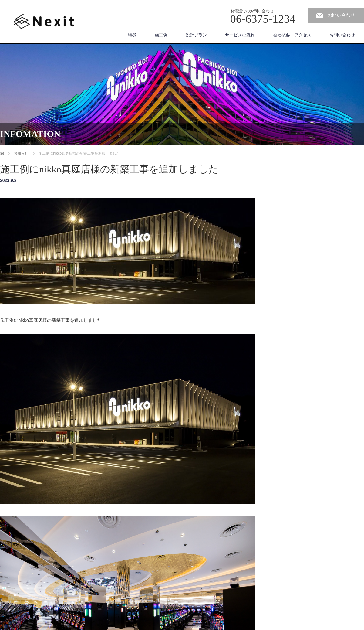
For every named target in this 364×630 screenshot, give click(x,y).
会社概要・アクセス (292, 35)
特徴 (132, 35)
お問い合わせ (341, 15)
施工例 (161, 35)
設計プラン (196, 35)
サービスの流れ (240, 35)
